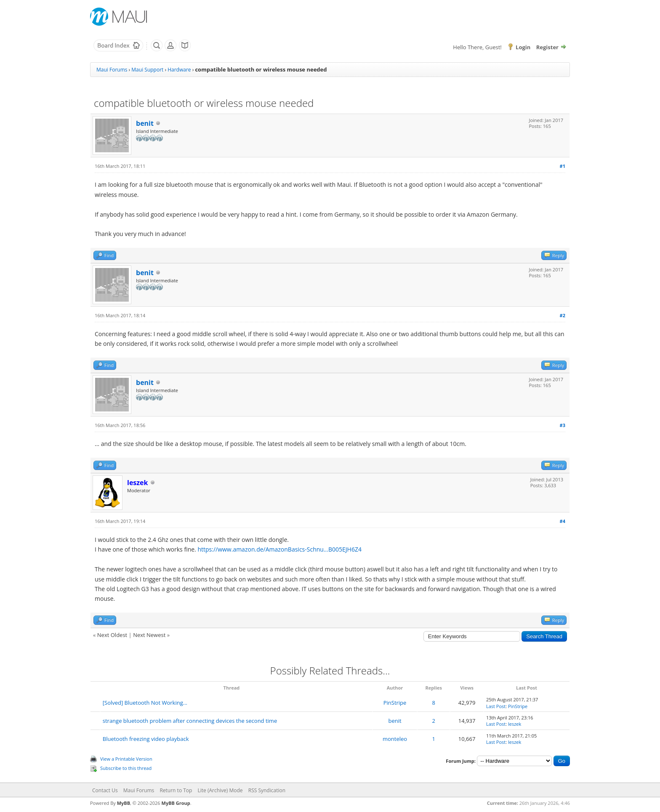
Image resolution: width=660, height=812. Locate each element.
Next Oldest (112, 635)
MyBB (124, 803)
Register (547, 47)
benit (145, 123)
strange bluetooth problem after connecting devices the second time (190, 721)
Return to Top (176, 790)
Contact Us (105, 790)
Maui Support (147, 70)
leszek (515, 724)
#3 (563, 425)
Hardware (179, 70)
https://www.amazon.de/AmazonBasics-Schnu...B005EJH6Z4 (279, 549)
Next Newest (149, 635)
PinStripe (395, 703)
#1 (563, 166)
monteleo (395, 739)
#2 (563, 315)
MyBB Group (176, 803)
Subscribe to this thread (126, 768)
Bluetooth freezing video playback (146, 739)
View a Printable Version (126, 759)
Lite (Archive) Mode (220, 790)
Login (523, 47)
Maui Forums (112, 70)
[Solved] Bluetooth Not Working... (145, 703)
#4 (563, 521)
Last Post (496, 706)
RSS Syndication (267, 790)
